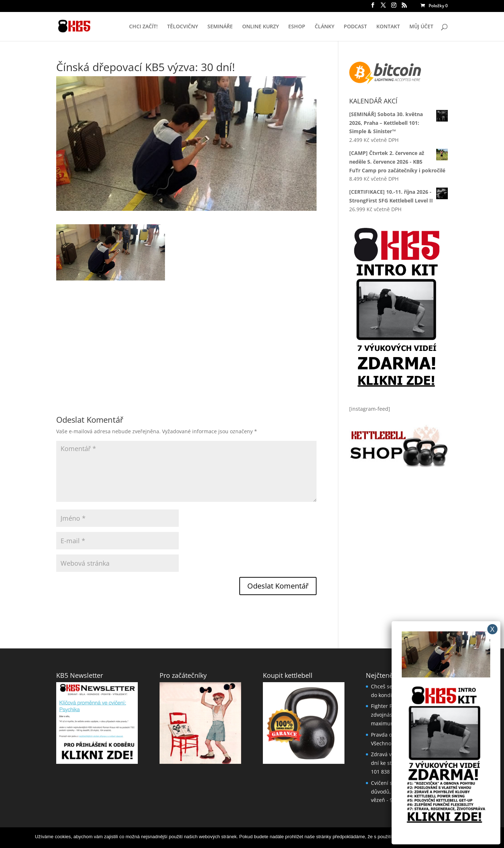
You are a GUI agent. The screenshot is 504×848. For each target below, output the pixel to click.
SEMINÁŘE (220, 27)
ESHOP (297, 27)
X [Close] (492, 629)
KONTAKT (388, 27)
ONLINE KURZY (261, 27)
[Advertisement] (186, 331)
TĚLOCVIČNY (183, 27)
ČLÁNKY (325, 27)
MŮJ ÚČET (421, 27)
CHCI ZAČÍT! (143, 27)
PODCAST (355, 27)
